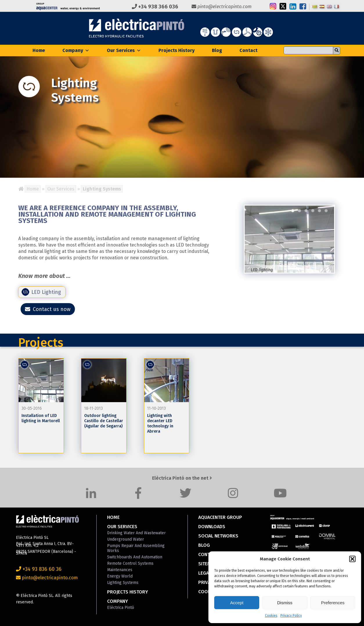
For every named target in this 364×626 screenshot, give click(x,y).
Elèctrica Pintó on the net (182, 478)
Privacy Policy (291, 616)
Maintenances (120, 570)
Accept (237, 603)
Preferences (333, 603)
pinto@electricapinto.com (222, 7)
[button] (352, 559)
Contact (248, 50)
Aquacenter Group (220, 517)
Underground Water (126, 539)
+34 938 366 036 (155, 7)
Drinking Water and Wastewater (136, 533)
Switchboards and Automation (135, 557)
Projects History (176, 50)
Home (39, 50)
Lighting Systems (123, 583)
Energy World (120, 576)
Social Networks (218, 536)
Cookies (271, 616)
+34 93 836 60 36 (39, 569)
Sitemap (207, 564)
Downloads (212, 527)
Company (76, 50)
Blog (217, 50)
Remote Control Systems (130, 563)
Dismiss (285, 603)
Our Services (124, 50)
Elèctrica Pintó (121, 608)
